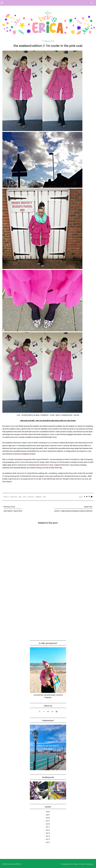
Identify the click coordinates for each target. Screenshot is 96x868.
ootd (20, 497)
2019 (48, 821)
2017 (48, 827)
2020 (48, 818)
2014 (48, 836)
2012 (48, 842)
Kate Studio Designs (83, 864)
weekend (38, 497)
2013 (48, 839)
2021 (48, 815)
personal (31, 497)
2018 (48, 824)
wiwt (44, 497)
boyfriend (14, 497)
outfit (25, 497)
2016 (48, 830)
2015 (48, 833)
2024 (48, 812)
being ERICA (15, 864)
